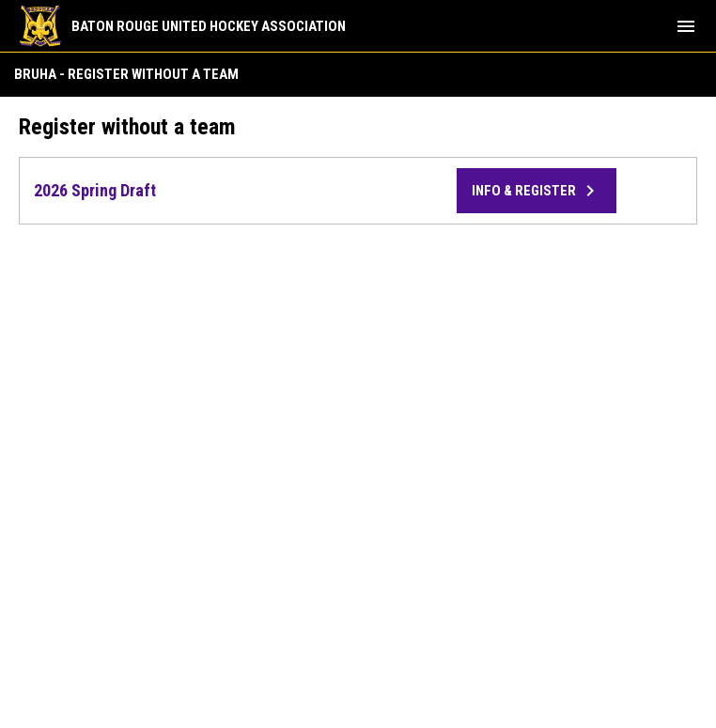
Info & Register (537, 191)
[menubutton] (686, 26)
